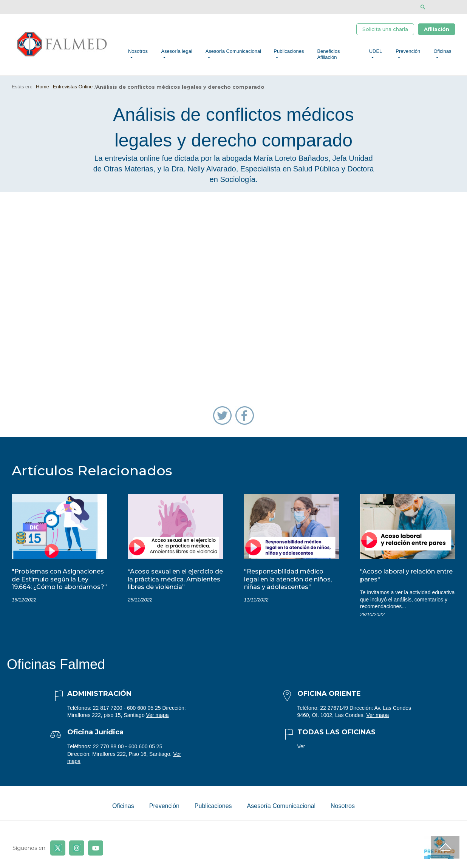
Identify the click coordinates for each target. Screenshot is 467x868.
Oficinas (443, 51)
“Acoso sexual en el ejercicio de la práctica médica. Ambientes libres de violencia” (175, 579)
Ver (301, 746)
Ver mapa (158, 715)
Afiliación (437, 29)
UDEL (376, 51)
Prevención (408, 51)
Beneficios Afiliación (328, 54)
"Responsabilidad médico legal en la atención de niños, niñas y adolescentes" (288, 579)
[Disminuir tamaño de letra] (446, 7)
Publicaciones (289, 51)
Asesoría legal (176, 51)
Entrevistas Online (73, 87)
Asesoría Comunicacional (233, 51)
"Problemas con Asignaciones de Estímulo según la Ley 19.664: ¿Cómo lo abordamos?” (59, 579)
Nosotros (138, 51)
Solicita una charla (385, 29)
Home (43, 87)
